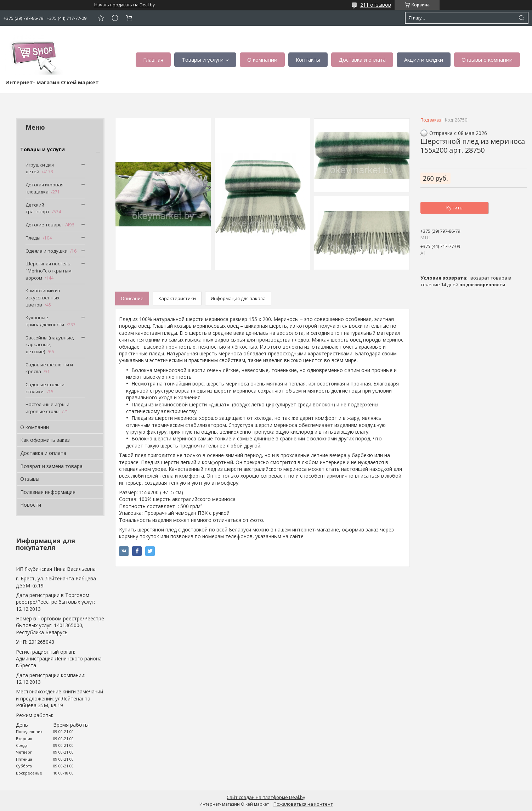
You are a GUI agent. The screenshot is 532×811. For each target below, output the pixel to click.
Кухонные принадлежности (45, 321)
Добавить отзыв (101, 18)
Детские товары (44, 225)
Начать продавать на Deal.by (124, 5)
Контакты (308, 60)
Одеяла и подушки (47, 251)
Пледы (33, 238)
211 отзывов (376, 5)
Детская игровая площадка (44, 188)
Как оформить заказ (45, 440)
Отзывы (30, 479)
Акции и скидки (424, 60)
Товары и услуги (203, 60)
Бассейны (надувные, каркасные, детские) (50, 345)
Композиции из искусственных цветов (43, 297)
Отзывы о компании (487, 60)
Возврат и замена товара (51, 466)
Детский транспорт (38, 208)
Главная (153, 60)
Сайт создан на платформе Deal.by (266, 797)
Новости (31, 505)
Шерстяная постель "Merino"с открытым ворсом (49, 271)
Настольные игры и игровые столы (47, 408)
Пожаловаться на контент (303, 804)
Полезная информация (48, 492)
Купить (454, 208)
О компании (262, 60)
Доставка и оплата (362, 60)
